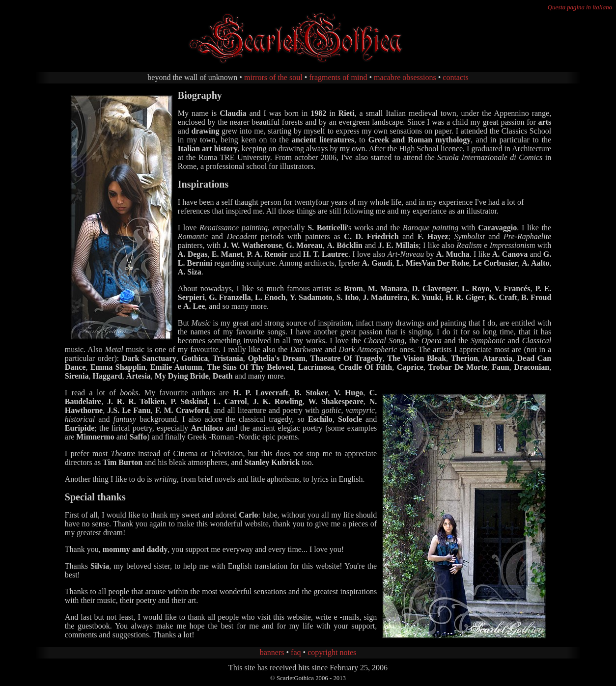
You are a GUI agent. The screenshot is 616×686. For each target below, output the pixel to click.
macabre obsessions (405, 77)
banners (272, 652)
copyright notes (332, 652)
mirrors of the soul (273, 77)
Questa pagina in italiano (580, 7)
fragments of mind (338, 77)
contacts (455, 77)
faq (296, 652)
